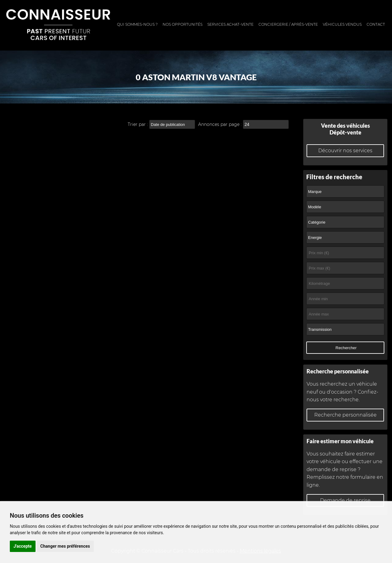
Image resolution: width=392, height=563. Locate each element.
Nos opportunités (183, 24)
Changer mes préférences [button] (65, 546)
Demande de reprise (345, 500)
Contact (376, 24)
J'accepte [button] (23, 546)
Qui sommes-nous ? (137, 24)
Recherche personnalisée (345, 415)
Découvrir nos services (345, 151)
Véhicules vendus (342, 24)
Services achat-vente (230, 24)
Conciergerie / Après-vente (288, 24)
